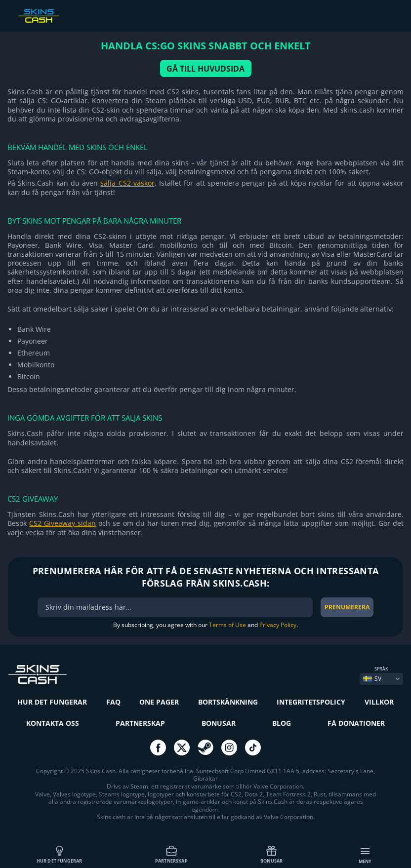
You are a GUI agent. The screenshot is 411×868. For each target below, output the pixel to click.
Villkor (379, 702)
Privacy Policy (278, 625)
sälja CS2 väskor (127, 183)
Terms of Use (227, 625)
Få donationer (356, 723)
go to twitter (182, 748)
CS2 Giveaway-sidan (62, 523)
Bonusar (271, 854)
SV (372, 679)
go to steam (205, 748)
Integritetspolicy (311, 702)
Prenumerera (347, 607)
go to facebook (158, 748)
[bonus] (175, 607)
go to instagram (229, 748)
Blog (282, 723)
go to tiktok (253, 748)
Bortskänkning (228, 702)
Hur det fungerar (60, 854)
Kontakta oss (53, 723)
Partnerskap (171, 854)
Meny (365, 855)
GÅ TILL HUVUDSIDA (205, 69)
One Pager (159, 702)
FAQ (113, 702)
